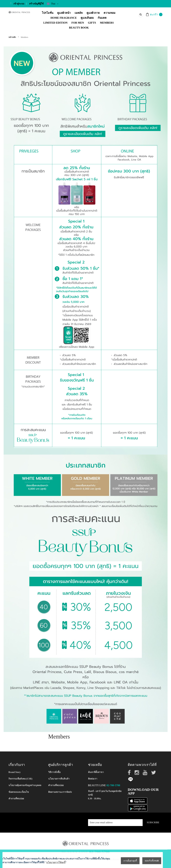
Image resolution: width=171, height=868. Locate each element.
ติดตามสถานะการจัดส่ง (60, 792)
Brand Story (15, 772)
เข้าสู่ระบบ (19, 4)
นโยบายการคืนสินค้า (59, 779)
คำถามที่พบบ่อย (16, 799)
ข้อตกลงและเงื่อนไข (19, 792)
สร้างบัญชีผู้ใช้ (36, 4)
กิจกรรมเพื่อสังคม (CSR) (20, 779)
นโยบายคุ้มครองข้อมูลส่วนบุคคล (25, 785)
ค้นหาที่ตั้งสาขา (96, 772)
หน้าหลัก (12, 37)
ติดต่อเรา (93, 779)
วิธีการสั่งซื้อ (54, 772)
